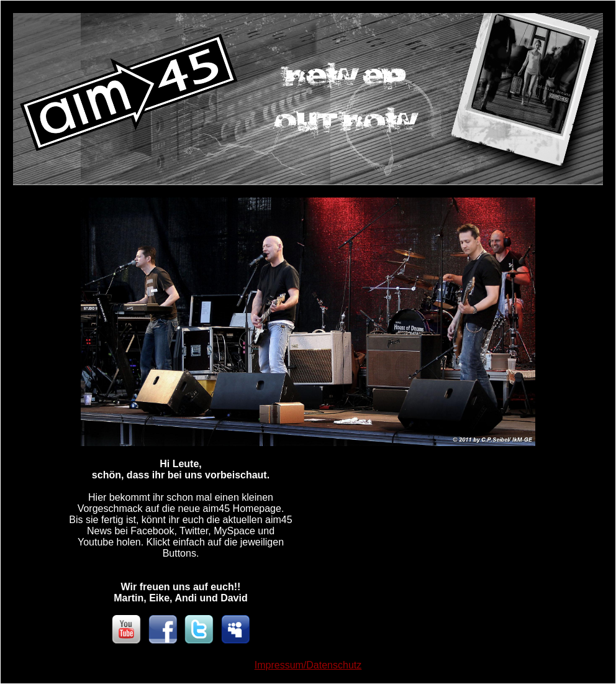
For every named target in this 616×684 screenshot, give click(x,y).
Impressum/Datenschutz (308, 665)
